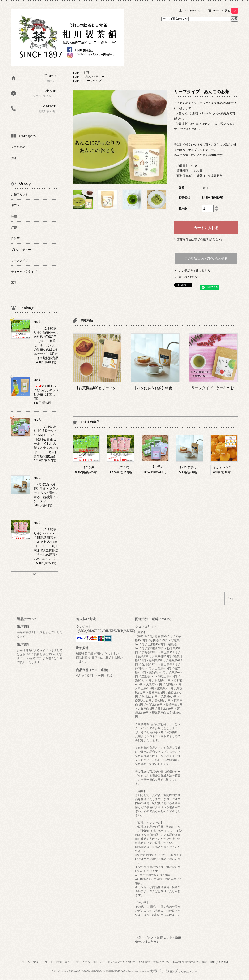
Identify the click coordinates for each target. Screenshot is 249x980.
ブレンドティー (94, 76)
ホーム (26, 962)
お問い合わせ (64, 962)
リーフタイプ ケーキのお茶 (214, 388)
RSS (213, 962)
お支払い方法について (122, 962)
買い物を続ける (189, 277)
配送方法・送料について (155, 962)
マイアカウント (193, 11)
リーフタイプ (93, 80)
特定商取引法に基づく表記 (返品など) (198, 240)
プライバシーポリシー (90, 962)
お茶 (86, 72)
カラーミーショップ (61, 971)
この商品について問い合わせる (206, 258)
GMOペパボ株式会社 (107, 971)
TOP (76, 72)
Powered (169, 971)
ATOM (223, 962)
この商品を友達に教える (194, 271)
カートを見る (225, 11)
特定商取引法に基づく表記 (190, 962)
